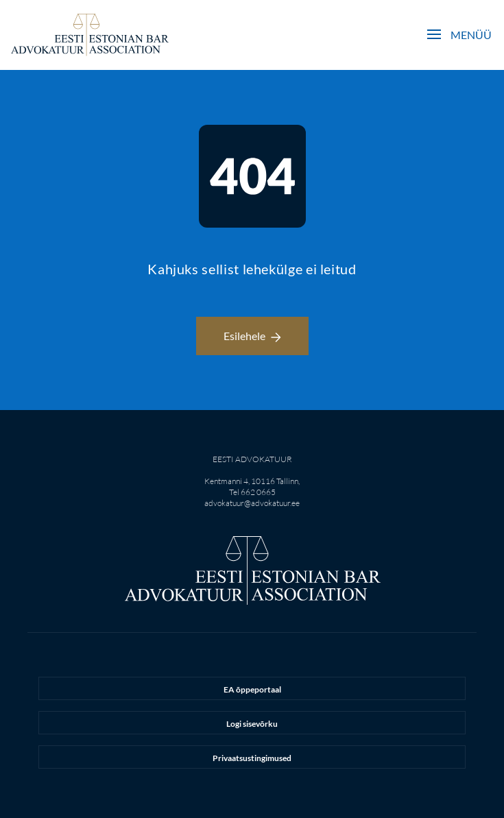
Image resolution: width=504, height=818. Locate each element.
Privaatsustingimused (252, 758)
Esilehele (252, 336)
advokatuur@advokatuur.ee (252, 503)
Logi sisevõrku (252, 724)
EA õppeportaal (252, 689)
